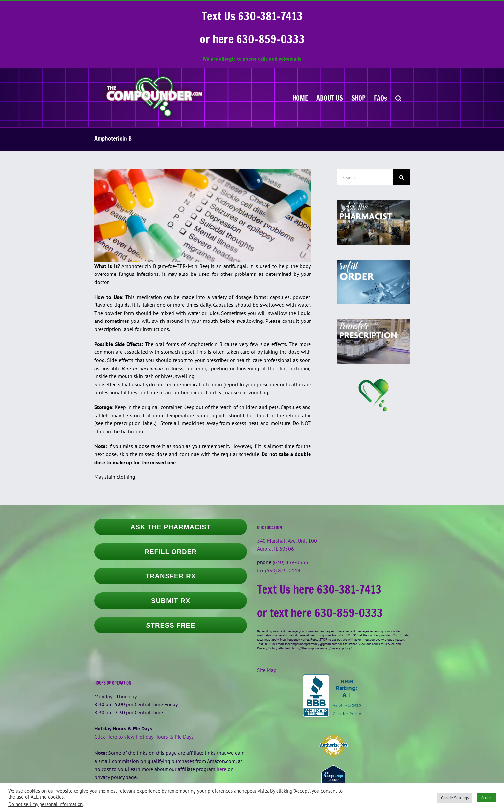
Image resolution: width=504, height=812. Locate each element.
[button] (398, 98)
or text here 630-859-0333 (320, 613)
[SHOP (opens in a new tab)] (358, 98)
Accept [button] (487, 798)
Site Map (267, 670)
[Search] (401, 177)
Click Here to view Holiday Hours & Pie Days (144, 737)
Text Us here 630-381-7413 (319, 589)
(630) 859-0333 (290, 562)
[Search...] (365, 177)
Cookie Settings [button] (455, 798)
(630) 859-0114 (283, 570)
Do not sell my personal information (46, 804)
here (221, 769)
